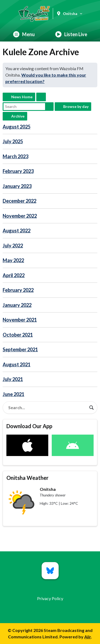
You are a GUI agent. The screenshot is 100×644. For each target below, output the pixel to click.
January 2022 (17, 305)
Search (49, 107)
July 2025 (13, 141)
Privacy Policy (50, 598)
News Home (22, 97)
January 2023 (17, 186)
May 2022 (13, 260)
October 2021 (18, 335)
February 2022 (18, 290)
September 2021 (20, 349)
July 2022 (13, 246)
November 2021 (20, 320)
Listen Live (71, 34)
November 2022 (20, 216)
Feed (41, 97)
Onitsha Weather (27, 478)
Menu (24, 34)
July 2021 (13, 379)
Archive (18, 116)
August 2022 (17, 231)
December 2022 (19, 201)
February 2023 (18, 171)
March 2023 (15, 156)
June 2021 (13, 394)
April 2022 (14, 275)
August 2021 (17, 364)
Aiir (88, 637)
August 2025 (17, 127)
